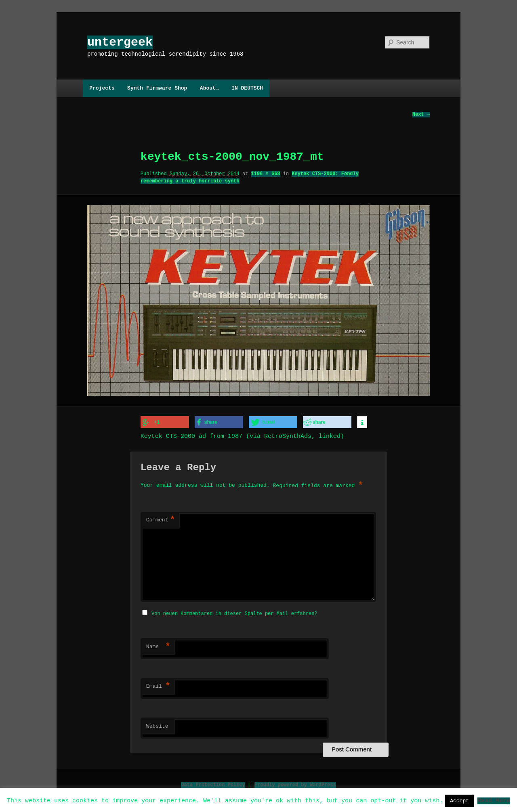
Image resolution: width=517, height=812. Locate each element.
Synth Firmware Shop (157, 88)
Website (157, 725)
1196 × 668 (266, 174)
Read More (494, 800)
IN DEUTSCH (247, 88)
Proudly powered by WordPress (295, 784)
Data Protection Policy (213, 784)
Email (158, 685)
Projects (102, 88)
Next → (421, 115)
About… (209, 88)
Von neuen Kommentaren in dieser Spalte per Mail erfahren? (234, 612)
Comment (161, 520)
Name (158, 646)
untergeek (120, 42)
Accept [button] (459, 801)
